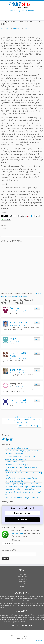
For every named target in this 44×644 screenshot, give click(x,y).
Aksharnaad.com (18, 636)
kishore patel (17, 370)
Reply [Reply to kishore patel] (37, 370)
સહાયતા (22, 586)
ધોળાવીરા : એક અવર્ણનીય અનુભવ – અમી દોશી (22, 498)
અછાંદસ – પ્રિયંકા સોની (14, 454)
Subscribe (22, 520)
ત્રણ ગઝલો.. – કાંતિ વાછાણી (30, 426)
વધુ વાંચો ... (5, 608)
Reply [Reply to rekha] (37, 339)
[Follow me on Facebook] (2, 17)
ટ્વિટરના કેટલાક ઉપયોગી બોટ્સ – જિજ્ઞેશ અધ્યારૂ (24, 487)
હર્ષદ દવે (26, 28)
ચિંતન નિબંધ (16, 28)
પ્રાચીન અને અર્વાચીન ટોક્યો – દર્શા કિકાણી (21, 478)
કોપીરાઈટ (22, 589)
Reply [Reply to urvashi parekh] (37, 400)
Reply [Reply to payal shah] (37, 384)
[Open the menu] (40, 16)
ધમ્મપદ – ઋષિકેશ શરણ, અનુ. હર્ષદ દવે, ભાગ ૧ (22, 451)
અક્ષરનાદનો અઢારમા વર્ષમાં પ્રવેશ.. (18, 465)
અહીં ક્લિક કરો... (22, 622)
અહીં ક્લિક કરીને (18, 533)
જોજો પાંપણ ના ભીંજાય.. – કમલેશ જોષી (20, 489)
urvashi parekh (18, 400)
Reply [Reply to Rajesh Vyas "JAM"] (37, 323)
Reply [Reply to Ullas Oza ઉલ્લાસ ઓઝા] (37, 353)
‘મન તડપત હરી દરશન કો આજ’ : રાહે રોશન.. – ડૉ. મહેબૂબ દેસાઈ (22, 421)
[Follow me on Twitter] (2, 17)
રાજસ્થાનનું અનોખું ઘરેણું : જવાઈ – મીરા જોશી (22, 484)
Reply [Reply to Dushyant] (37, 308)
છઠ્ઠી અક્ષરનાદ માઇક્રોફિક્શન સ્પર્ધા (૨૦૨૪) (21, 481)
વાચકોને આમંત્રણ (22, 577)
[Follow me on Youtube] (4, 17)
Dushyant (15, 308)
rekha (13, 339)
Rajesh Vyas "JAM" (20, 322)
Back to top (39, 641)
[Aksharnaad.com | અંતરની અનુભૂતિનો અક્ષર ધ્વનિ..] (22, 5)
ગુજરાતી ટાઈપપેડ (22, 582)
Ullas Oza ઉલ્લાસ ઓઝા (19, 354)
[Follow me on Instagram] (3, 17)
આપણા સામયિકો (22, 579)
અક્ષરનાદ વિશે (22, 584)
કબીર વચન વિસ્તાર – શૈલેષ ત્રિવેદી (18, 462)
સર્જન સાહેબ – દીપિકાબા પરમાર (17, 448)
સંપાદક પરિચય (22, 574)
